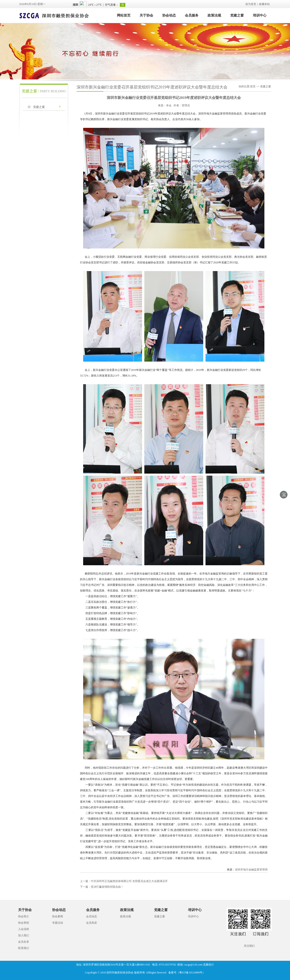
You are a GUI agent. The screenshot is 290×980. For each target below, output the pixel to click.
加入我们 (24, 935)
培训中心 (260, 15)
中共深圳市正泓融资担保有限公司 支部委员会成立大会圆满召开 (124, 881)
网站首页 (124, 15)
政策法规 (214, 15)
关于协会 (146, 15)
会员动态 (92, 916)
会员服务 (192, 15)
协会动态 (169, 15)
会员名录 (24, 942)
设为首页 (251, 4)
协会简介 (24, 916)
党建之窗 (237, 15)
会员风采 (92, 923)
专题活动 (58, 923)
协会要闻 (58, 916)
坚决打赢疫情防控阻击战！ (102, 887)
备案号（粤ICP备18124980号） (187, 973)
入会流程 (24, 929)
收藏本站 (264, 4)
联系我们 (24, 948)
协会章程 (24, 923)
